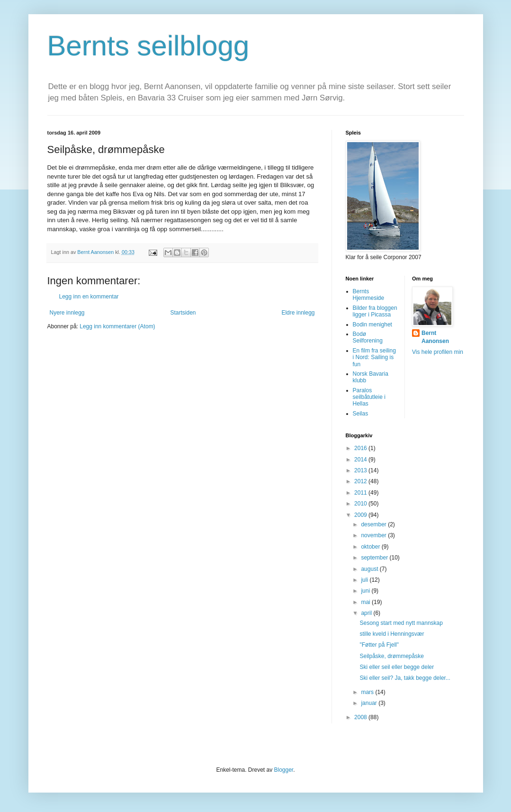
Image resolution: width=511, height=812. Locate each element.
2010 (361, 504)
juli (365, 580)
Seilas (361, 414)
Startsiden (183, 313)
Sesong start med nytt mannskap (401, 623)
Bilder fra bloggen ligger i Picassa (375, 311)
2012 (361, 481)
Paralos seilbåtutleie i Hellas (369, 397)
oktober (371, 547)
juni (366, 591)
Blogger (284, 770)
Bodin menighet (372, 325)
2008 (361, 717)
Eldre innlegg (298, 313)
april (367, 613)
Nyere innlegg (67, 313)
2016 (361, 448)
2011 (361, 493)
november (374, 535)
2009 (361, 515)
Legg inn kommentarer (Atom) (117, 326)
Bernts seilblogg (148, 46)
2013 (361, 470)
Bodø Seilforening (368, 337)
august (370, 569)
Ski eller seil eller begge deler (397, 667)
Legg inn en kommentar (89, 297)
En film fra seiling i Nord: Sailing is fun (374, 357)
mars (368, 692)
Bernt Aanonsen (435, 337)
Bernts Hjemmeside (369, 295)
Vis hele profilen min (438, 352)
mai (366, 602)
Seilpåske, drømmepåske (391, 656)
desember (374, 524)
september (375, 558)
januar (370, 703)
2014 (361, 460)
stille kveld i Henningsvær (392, 634)
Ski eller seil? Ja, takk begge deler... (405, 678)
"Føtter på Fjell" (379, 645)
